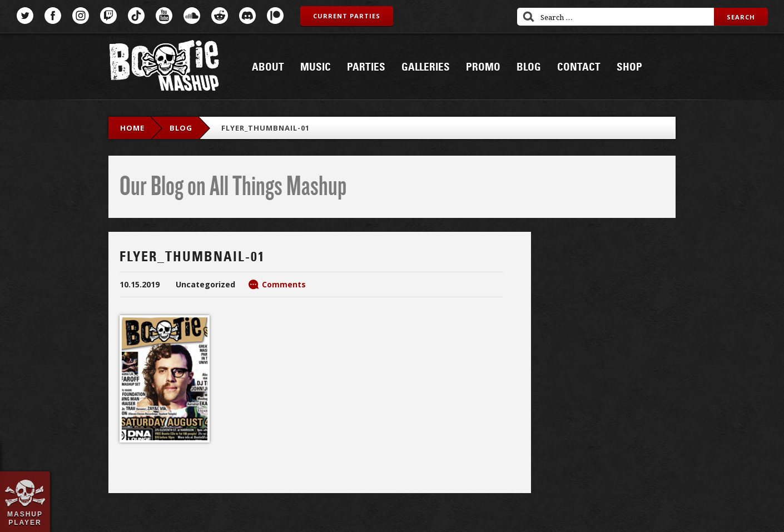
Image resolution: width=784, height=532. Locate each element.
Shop (629, 67)
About (268, 67)
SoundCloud (192, 16)
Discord (247, 16)
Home (132, 128)
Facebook (53, 16)
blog (181, 128)
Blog (529, 67)
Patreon (275, 16)
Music (316, 67)
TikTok (136, 16)
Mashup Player (25, 518)
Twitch (108, 16)
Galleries (426, 67)
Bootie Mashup (164, 68)
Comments (284, 284)
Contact (579, 67)
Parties (366, 67)
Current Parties (347, 16)
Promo (483, 67)
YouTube (164, 16)
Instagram (81, 16)
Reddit (220, 16)
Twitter (25, 16)
